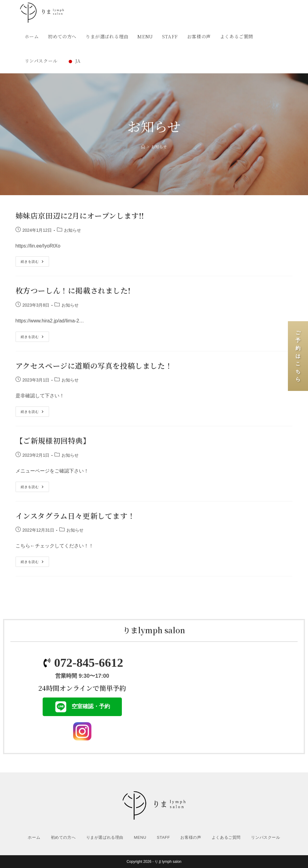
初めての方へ (63, 837)
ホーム (34, 837)
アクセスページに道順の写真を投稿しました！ (94, 365)
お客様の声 (191, 837)
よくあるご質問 (226, 837)
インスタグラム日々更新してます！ (75, 516)
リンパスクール (266, 837)
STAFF (163, 837)
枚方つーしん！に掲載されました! (73, 290)
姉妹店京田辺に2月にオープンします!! (80, 215)
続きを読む (34, 260)
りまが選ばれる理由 (105, 837)
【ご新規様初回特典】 (53, 440)
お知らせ (159, 147)
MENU (140, 837)
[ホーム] (143, 147)
